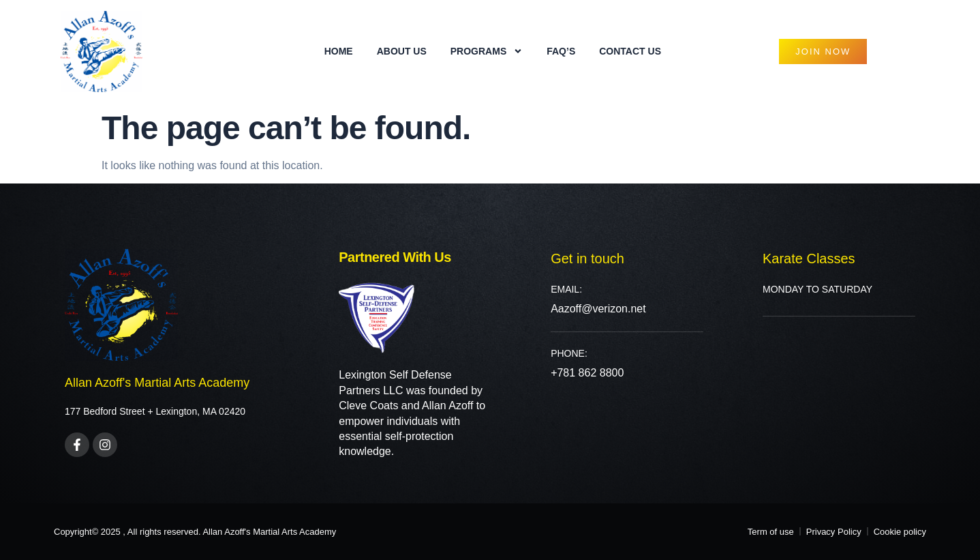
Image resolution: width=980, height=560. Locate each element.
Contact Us (630, 51)
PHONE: (569, 353)
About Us (402, 51)
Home (339, 51)
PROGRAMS (487, 51)
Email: (566, 289)
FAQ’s (561, 51)
